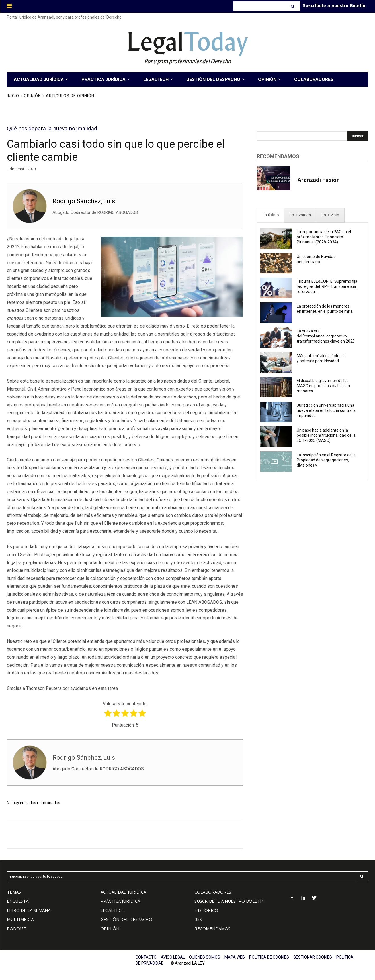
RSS (198, 919)
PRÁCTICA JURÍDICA (120, 901)
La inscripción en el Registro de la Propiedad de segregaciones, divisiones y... (326, 460)
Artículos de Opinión (70, 96)
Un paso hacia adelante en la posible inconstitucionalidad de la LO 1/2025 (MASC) (326, 435)
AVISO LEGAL (173, 957)
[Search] (293, 6)
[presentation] (271, 215)
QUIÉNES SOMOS (205, 957)
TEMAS (14, 892)
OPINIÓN (110, 928)
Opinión (32, 96)
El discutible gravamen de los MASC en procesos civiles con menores (323, 386)
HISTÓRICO (206, 910)
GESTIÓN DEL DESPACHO (126, 919)
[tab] (271, 215)
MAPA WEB (235, 957)
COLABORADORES (213, 892)
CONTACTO (146, 957)
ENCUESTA (18, 901)
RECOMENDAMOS (212, 928)
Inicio (13, 96)
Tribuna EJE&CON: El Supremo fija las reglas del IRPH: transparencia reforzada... (327, 286)
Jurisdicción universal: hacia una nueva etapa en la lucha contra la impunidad (326, 410)
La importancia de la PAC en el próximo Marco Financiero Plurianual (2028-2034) (324, 237)
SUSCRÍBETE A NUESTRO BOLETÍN (229, 901)
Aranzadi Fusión (318, 180)
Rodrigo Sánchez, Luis (84, 201)
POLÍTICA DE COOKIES (269, 957)
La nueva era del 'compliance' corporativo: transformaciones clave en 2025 (326, 336)
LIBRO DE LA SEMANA (29, 910)
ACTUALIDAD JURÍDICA (123, 892)
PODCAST (17, 928)
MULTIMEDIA (20, 919)
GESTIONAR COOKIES (313, 957)
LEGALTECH (113, 910)
